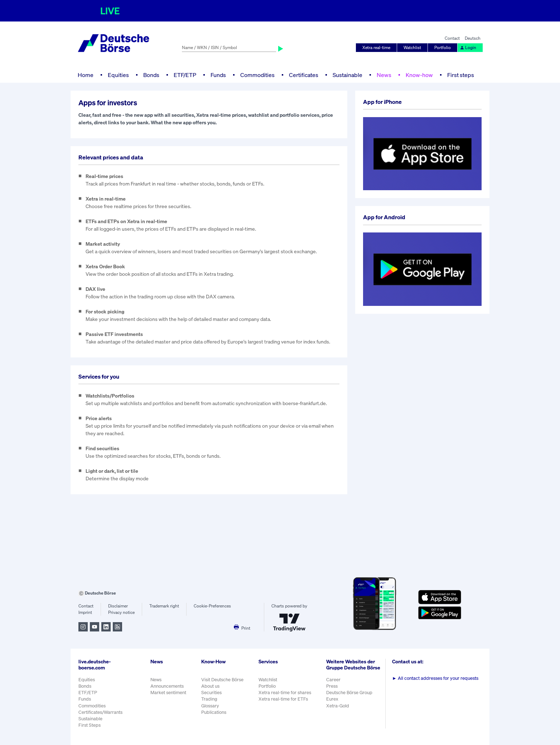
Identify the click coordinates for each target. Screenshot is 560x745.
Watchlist (412, 47)
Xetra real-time (376, 47)
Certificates (304, 75)
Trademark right (164, 606)
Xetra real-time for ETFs (283, 699)
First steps (461, 75)
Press (332, 686)
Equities (118, 75)
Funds (218, 75)
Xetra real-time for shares (285, 693)
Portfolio (443, 47)
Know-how (419, 75)
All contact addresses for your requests (435, 678)
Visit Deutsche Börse (222, 680)
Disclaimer (118, 606)
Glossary (210, 706)
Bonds (151, 75)
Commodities (257, 75)
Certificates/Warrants (100, 712)
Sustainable (347, 75)
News (384, 75)
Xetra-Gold (338, 706)
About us (210, 686)
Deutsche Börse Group (349, 693)
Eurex (332, 699)
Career (333, 680)
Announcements (167, 686)
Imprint (85, 612)
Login (468, 47)
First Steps (90, 725)
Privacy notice (121, 612)
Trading (209, 699)
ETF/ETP (185, 75)
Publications (214, 712)
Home (86, 75)
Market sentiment (168, 693)
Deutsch (473, 38)
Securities (211, 693)
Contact (452, 38)
